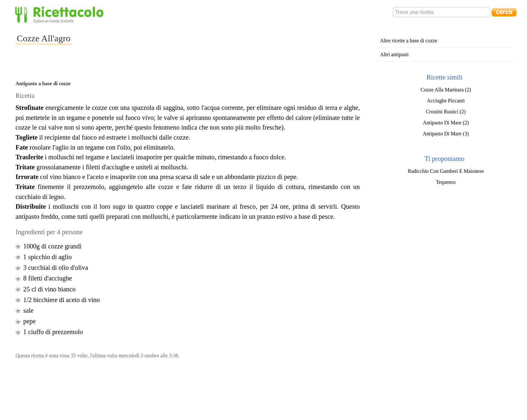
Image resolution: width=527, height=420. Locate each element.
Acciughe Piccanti (446, 101)
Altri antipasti (394, 54)
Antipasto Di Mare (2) (446, 123)
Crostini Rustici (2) (446, 112)
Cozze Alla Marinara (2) (446, 90)
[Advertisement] (189, 43)
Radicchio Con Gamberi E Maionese (446, 171)
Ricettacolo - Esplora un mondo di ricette (61, 14)
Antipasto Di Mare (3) (446, 134)
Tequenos (446, 182)
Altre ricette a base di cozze (409, 41)
